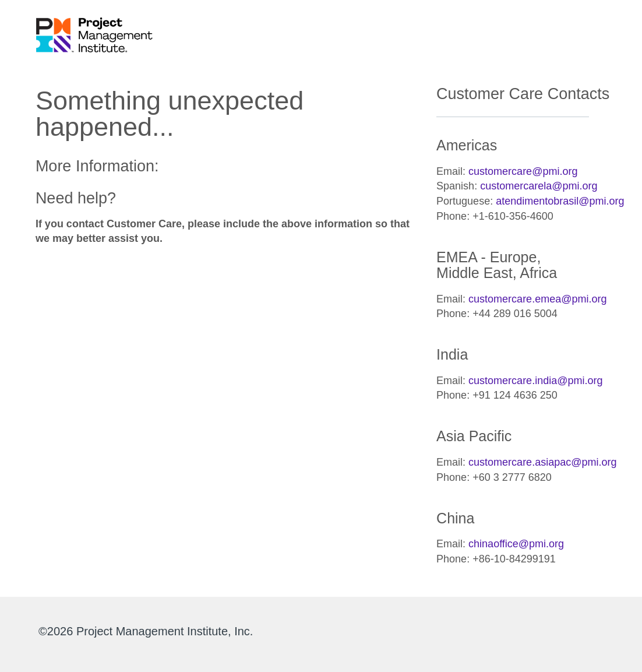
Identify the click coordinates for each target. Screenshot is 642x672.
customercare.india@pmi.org (535, 381)
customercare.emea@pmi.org (537, 299)
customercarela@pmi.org (539, 186)
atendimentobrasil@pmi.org (560, 201)
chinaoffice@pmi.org (516, 544)
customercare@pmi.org (523, 171)
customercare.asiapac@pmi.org (542, 462)
